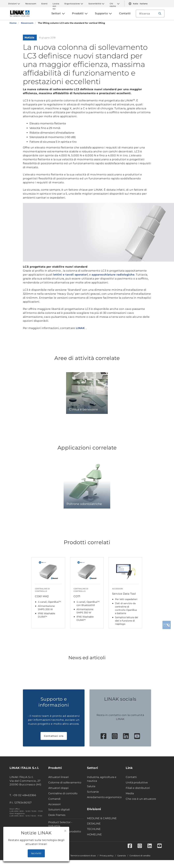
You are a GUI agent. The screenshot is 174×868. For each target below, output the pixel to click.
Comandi (54, 799)
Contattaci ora (54, 736)
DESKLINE (94, 824)
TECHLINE (94, 829)
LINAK (81, 328)
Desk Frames (57, 815)
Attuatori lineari (58, 777)
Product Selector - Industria (60, 824)
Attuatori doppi (58, 788)
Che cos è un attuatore (141, 799)
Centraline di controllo (63, 793)
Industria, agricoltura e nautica (102, 779)
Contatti (131, 777)
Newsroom (31, 4)
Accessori (54, 804)
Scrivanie (93, 792)
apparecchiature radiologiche (113, 275)
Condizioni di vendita (140, 856)
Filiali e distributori (138, 788)
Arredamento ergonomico (104, 797)
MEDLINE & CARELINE (102, 818)
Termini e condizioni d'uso (83, 856)
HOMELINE (94, 834)
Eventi (44, 4)
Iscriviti (36, 853)
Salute (91, 786)
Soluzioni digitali (59, 810)
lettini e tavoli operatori (70, 275)
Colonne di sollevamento (65, 783)
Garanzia (122, 856)
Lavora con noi (56, 4)
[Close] (65, 831)
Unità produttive (137, 783)
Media (130, 793)
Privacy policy (107, 856)
